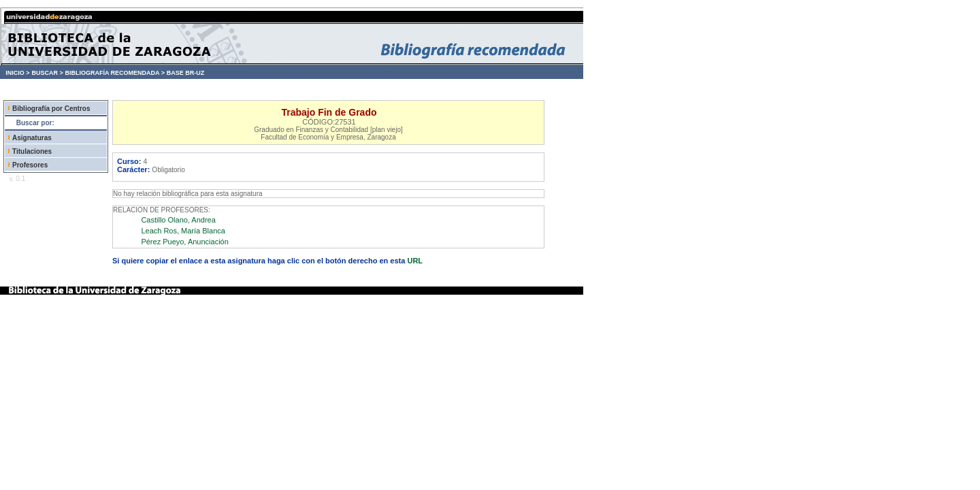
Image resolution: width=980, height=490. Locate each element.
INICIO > (17, 73)
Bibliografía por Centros (51, 109)
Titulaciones (32, 151)
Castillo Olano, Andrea (178, 220)
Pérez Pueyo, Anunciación (184, 242)
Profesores (30, 165)
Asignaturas (32, 138)
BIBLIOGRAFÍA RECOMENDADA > (115, 73)
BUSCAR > (47, 73)
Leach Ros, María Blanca (183, 231)
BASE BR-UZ (186, 73)
